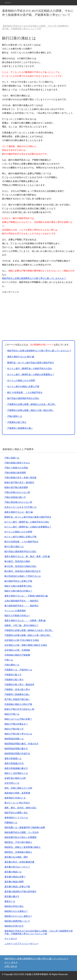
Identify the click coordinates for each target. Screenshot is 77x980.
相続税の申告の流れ (14, 906)
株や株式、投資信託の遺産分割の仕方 (23, 571)
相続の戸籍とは (12, 714)
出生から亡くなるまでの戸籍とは (20, 507)
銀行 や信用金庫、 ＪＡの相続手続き (25, 392)
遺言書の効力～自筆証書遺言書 (19, 862)
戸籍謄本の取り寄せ (17, 422)
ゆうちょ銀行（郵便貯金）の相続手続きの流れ (30, 368)
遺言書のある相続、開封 (16, 857)
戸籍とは (9, 660)
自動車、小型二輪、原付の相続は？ (21, 625)
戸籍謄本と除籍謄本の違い (20, 428)
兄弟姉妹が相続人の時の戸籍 (18, 704)
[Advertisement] (24, 316)
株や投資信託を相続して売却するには (23, 576)
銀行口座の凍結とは (14, 547)
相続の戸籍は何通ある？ (16, 724)
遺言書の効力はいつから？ (17, 867)
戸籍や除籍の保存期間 (15, 473)
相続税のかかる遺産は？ (16, 911)
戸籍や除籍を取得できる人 (17, 463)
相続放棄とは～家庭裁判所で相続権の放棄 (25, 827)
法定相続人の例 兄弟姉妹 (17, 650)
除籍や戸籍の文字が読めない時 (19, 709)
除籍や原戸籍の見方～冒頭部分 (19, 482)
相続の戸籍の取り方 (14, 729)
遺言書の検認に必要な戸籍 (17, 887)
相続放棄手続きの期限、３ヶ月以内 (21, 832)
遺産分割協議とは (13, 758)
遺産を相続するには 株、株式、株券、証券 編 (27, 556)
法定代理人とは (12, 783)
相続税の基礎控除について (17, 921)
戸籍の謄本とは (15, 416)
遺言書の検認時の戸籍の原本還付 (20, 891)
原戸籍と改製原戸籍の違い (17, 699)
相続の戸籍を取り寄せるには (18, 734)
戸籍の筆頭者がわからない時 (18, 502)
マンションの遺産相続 (15, 611)
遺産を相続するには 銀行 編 (21, 357)
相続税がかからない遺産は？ (18, 916)
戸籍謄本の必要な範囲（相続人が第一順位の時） (31, 410)
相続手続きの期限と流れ (16, 813)
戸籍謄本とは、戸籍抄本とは (18, 670)
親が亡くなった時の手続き (17, 803)
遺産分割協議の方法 (14, 763)
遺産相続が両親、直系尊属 (17, 793)
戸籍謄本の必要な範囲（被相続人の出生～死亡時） (32, 404)
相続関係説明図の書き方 (16, 749)
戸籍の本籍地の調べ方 (15, 497)
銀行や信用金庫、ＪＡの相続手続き (21, 542)
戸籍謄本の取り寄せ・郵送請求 (19, 685)
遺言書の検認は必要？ (15, 877)
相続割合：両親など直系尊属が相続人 (23, 847)
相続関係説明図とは (14, 739)
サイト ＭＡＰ (11, 962)
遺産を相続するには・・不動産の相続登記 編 (26, 596)
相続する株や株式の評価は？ (18, 591)
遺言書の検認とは (13, 872)
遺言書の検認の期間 (14, 882)
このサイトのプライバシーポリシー (21, 944)
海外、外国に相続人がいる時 (18, 788)
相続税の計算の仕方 (14, 926)
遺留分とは (10, 901)
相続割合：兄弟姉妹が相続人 (18, 852)
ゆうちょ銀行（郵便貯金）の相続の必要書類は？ (31, 374)
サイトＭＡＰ (11, 939)
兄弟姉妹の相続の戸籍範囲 (17, 655)
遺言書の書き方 (12, 896)
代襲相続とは (11, 823)
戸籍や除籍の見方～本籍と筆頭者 (20, 478)
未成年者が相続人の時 (15, 778)
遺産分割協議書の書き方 (16, 768)
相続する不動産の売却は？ (17, 616)
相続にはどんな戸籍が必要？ (18, 719)
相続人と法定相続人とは (16, 773)
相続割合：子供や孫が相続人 (18, 842)
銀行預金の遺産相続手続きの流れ (23, 398)
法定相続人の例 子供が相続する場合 (22, 640)
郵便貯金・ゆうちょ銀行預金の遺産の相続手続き (31, 363)
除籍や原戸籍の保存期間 (16, 487)
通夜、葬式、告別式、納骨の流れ (20, 808)
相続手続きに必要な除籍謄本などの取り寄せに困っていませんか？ (34, 278)
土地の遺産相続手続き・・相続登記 (21, 601)
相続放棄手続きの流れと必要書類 (20, 837)
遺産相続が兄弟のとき (15, 798)
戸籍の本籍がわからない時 (17, 492)
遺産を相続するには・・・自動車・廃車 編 (25, 620)
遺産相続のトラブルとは (16, 818)
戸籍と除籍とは (12, 458)
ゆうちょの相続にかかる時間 (21, 380)
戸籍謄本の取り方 (13, 675)
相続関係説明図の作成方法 (17, 754)
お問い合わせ (11, 966)
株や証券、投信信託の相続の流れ (20, 566)
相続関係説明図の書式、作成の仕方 (21, 744)
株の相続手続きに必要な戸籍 (18, 581)
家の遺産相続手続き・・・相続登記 (21, 606)
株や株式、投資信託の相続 (17, 561)
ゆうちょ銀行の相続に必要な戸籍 (23, 386)
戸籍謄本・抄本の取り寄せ (17, 689)
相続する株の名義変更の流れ (18, 586)
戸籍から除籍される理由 (16, 468)
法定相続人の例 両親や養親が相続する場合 (26, 645)
